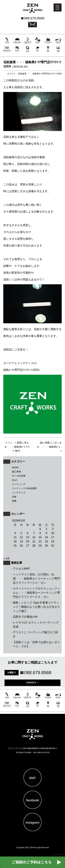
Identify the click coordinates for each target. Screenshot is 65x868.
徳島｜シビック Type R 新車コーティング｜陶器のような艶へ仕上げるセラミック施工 (36, 607)
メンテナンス (19, 493)
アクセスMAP (21, 569)
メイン (9, 443)
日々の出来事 (19, 476)
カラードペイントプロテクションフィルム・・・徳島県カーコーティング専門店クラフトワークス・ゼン (36, 593)
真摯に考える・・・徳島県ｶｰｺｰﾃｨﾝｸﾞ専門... (17, 447)
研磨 (14, 501)
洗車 (14, 497)
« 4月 (7, 559)
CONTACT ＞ (32, 683)
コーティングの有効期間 (24, 488)
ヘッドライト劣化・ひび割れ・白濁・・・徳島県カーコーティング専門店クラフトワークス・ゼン (36, 579)
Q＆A (15, 480)
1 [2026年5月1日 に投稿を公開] (40, 529)
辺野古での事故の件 (25, 617)
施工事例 (16, 472)
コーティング (19, 484)
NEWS (15, 467)
